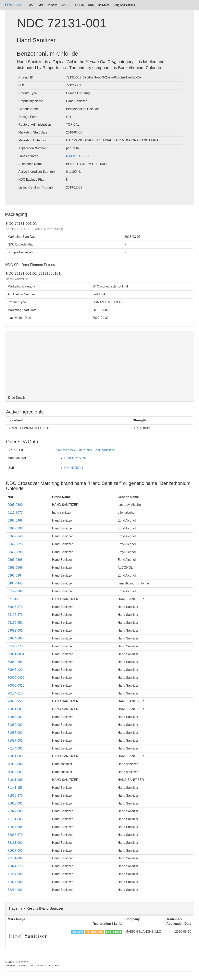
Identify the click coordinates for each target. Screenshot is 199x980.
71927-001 (15, 851)
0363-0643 (15, 536)
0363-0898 (15, 560)
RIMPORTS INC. (78, 156)
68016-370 (15, 607)
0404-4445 (15, 583)
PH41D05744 (74, 468)
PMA (30, 5)
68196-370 (15, 615)
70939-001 (15, 772)
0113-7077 (15, 513)
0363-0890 (15, 552)
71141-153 (15, 788)
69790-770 (15, 646)
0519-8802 (15, 591)
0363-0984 (15, 575)
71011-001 (15, 709)
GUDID (80, 5)
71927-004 (15, 827)
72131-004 (15, 858)
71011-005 (15, 780)
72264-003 (15, 874)
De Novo (52, 5)
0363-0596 (15, 528)
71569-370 (15, 796)
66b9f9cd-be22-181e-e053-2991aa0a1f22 (85, 450)
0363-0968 (15, 568)
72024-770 (15, 866)
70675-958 (15, 701)
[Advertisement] (100, 362)
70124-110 (15, 693)
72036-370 (15, 835)
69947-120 (15, 670)
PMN (40, 5)
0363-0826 (15, 544)
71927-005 (15, 811)
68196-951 (15, 623)
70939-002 (15, 764)
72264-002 (15, 890)
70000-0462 (16, 678)
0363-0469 (15, 520)
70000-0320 (16, 686)
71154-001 (15, 748)
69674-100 (15, 638)
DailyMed (104, 5)
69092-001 (15, 630)
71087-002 (15, 741)
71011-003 (15, 756)
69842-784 (15, 662)
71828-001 (15, 803)
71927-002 (15, 882)
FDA (13, 5)
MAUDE (66, 5)
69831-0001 (16, 654)
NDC (91, 5)
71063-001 (15, 717)
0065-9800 (15, 505)
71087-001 (15, 733)
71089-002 (15, 725)
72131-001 (15, 843)
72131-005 (15, 819)
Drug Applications (124, 5)
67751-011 (15, 599)
